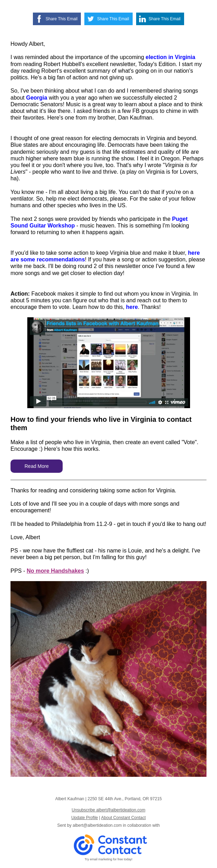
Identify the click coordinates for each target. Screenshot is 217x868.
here (132, 307)
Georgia (36, 98)
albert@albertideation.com (97, 825)
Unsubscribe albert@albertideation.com (108, 810)
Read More (37, 466)
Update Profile (85, 818)
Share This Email (61, 19)
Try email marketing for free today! (109, 859)
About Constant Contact (123, 818)
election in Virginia (170, 57)
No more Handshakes (55, 571)
